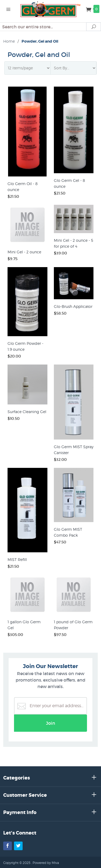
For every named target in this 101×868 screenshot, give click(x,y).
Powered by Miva (46, 863)
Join (51, 723)
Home (9, 41)
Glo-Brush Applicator (73, 306)
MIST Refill (17, 559)
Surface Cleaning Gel (27, 412)
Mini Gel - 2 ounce (24, 252)
